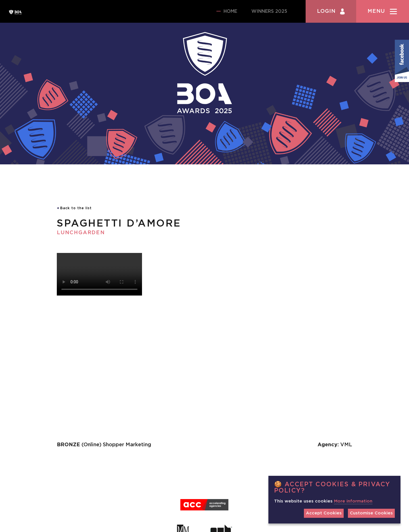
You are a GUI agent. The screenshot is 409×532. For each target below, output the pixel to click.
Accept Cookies (324, 513)
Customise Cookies (371, 513)
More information (353, 501)
